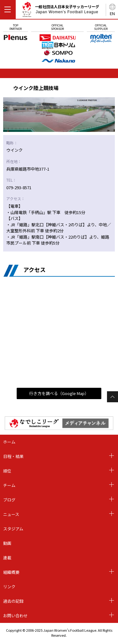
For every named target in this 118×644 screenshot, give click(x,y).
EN (112, 13)
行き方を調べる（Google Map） (59, 393)
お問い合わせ (15, 616)
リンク (9, 587)
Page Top (112, 397)
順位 (7, 471)
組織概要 (11, 572)
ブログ (9, 500)
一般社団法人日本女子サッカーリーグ (61, 11)
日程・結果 (13, 456)
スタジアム (13, 529)
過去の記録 (13, 601)
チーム (9, 485)
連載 (7, 558)
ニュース (11, 514)
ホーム (9, 442)
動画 (7, 543)
